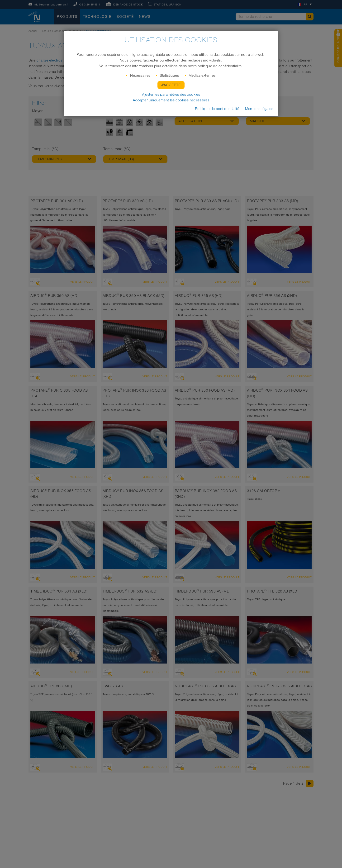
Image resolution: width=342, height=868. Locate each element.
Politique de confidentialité (217, 109)
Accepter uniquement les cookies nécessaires (171, 100)
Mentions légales (259, 109)
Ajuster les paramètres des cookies (171, 95)
